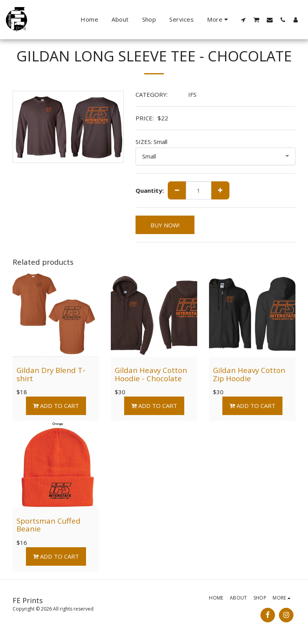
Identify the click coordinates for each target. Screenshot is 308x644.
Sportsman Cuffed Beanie (49, 525)
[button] (243, 20)
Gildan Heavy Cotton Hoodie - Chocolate (151, 374)
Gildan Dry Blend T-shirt (51, 374)
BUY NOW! (165, 225)
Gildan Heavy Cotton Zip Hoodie (249, 374)
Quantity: (150, 191)
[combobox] (216, 157)
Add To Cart (56, 406)
